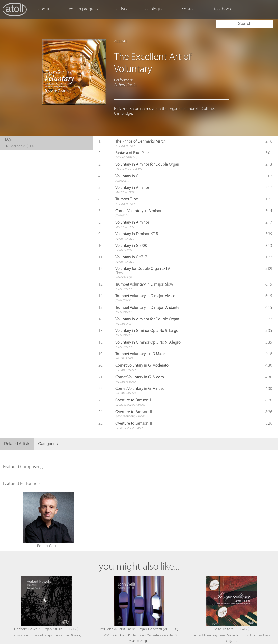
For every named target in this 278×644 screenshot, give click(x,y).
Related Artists (17, 444)
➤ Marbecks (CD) (19, 146)
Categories (48, 444)
